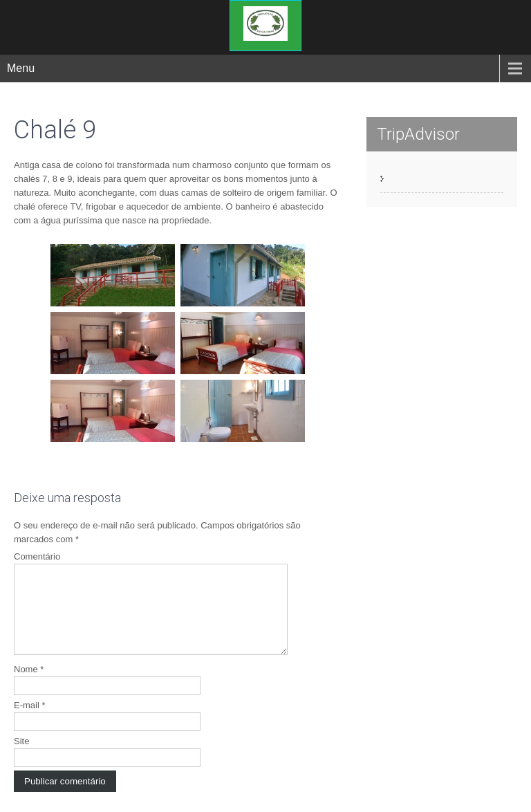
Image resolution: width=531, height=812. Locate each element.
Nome (29, 686)
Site (21, 758)
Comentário (37, 556)
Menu (21, 68)
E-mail (30, 722)
